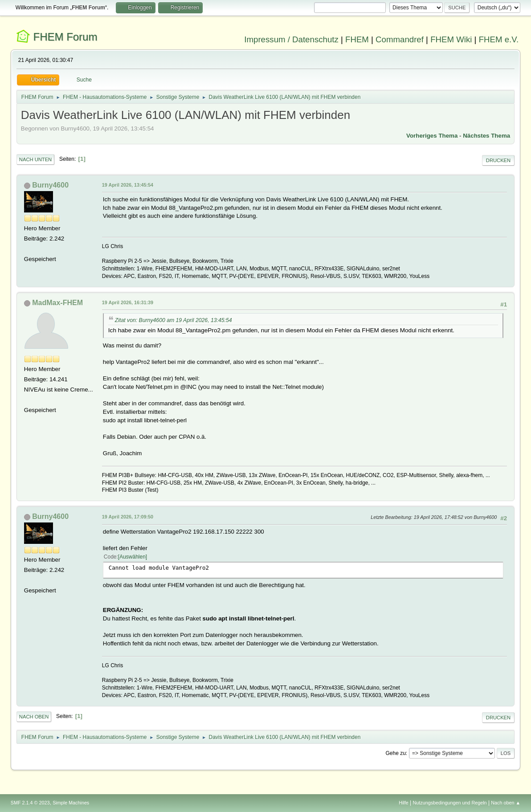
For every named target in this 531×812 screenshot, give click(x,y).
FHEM (357, 39)
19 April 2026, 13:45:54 (128, 185)
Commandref (400, 39)
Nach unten (35, 159)
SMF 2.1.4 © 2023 (30, 803)
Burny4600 (50, 185)
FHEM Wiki (451, 39)
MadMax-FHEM (57, 303)
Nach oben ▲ (506, 803)
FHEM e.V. (499, 39)
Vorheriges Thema (432, 136)
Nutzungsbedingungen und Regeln (450, 803)
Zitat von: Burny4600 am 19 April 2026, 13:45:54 (174, 320)
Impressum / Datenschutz (291, 39)
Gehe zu (396, 753)
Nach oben (34, 717)
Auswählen (133, 557)
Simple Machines (71, 803)
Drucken (498, 160)
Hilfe (404, 803)
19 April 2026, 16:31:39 (128, 302)
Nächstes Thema (486, 136)
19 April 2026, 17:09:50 (128, 517)
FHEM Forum (65, 37)
